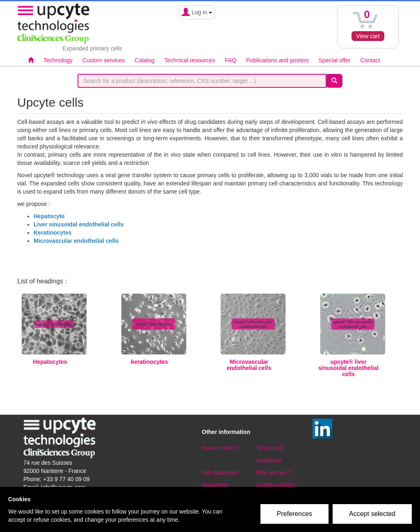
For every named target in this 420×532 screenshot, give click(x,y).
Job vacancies (220, 473)
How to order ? (221, 448)
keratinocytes (149, 362)
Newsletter (215, 485)
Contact (370, 60)
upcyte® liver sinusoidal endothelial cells (348, 368)
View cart (368, 36)
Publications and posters (277, 60)
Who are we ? (274, 473)
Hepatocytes (50, 362)
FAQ (231, 60)
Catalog (144, 60)
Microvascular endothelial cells (249, 365)
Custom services (104, 60)
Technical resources (190, 60)
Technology (58, 60)
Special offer (335, 60)
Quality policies (275, 485)
